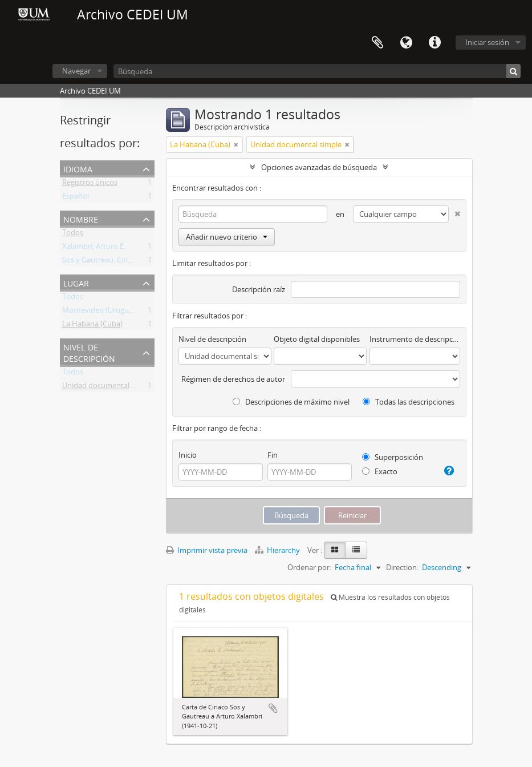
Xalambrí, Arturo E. (94, 248)
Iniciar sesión (487, 42)
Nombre (81, 218)
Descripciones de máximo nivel (291, 402)
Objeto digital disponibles (317, 339)
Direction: (402, 567)
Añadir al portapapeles (273, 708)
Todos (73, 235)
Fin (273, 455)
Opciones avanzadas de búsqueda (319, 167)
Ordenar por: (309, 567)
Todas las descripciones (409, 402)
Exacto (380, 471)
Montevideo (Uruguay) (101, 312)
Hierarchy (278, 550)
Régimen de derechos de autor (233, 379)
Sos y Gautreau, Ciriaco (101, 262)
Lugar (76, 282)
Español (76, 198)
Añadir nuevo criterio (227, 237)
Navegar (76, 71)
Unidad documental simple (108, 387)
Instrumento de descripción (415, 339)
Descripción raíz (259, 289)
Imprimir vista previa (207, 550)
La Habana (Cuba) (92, 326)
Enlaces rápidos (434, 43)
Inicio (188, 455)
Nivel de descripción (89, 352)
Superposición (393, 457)
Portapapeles (377, 43)
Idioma (406, 43)
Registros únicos (90, 184)
